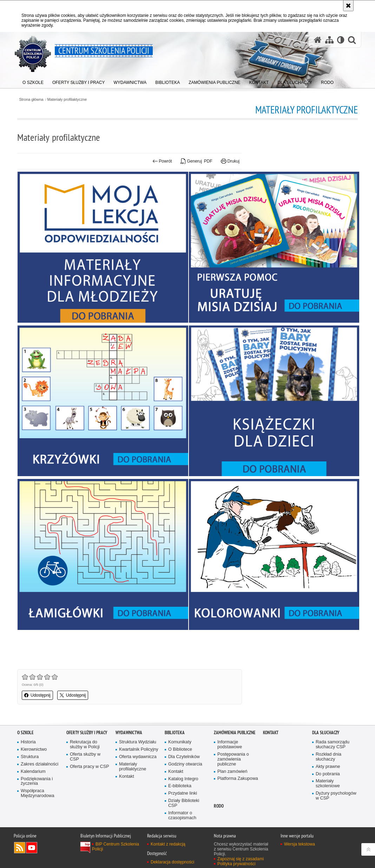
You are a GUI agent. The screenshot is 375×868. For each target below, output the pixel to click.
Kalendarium (33, 772)
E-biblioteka (180, 786)
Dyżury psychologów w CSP (336, 796)
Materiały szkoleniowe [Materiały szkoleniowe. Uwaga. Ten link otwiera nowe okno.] (328, 784)
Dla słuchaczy (326, 733)
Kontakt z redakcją (168, 844)
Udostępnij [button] (37, 695)
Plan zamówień (232, 772)
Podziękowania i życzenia (37, 781)
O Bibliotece (180, 749)
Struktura (30, 757)
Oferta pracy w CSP (90, 767)
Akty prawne (328, 767)
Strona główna (31, 100)
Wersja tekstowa (300, 844)
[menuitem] (33, 81)
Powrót (162, 161)
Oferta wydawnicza (138, 757)
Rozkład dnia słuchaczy (328, 757)
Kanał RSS (20, 848)
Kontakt (127, 777)
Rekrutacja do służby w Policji (85, 745)
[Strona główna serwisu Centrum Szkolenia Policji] (318, 40)
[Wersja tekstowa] (341, 40)
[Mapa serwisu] (329, 40)
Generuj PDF (196, 161)
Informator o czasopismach (182, 816)
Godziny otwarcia (185, 764)
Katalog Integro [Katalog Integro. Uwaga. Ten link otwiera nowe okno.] (183, 779)
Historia (28, 742)
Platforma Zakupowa (238, 779)
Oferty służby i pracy (87, 733)
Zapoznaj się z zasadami (241, 859)
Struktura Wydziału (138, 742)
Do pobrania (328, 774)
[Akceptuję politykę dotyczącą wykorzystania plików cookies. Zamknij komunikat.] (348, 6)
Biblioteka (175, 733)
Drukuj (230, 161)
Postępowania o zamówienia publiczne (233, 759)
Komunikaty (180, 742)
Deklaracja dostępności (172, 862)
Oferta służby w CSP (85, 757)
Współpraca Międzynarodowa (37, 793)
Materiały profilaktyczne (67, 100)
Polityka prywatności (236, 864)
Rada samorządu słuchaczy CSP (333, 745)
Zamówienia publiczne (235, 733)
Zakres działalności (40, 764)
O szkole (25, 733)
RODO (219, 806)
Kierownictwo (34, 749)
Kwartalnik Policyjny (139, 749)
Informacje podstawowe (230, 745)
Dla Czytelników (184, 757)
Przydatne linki (183, 793)
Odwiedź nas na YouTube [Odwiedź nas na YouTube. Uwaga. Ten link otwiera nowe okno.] (32, 848)
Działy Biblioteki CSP (184, 803)
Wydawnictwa (129, 733)
